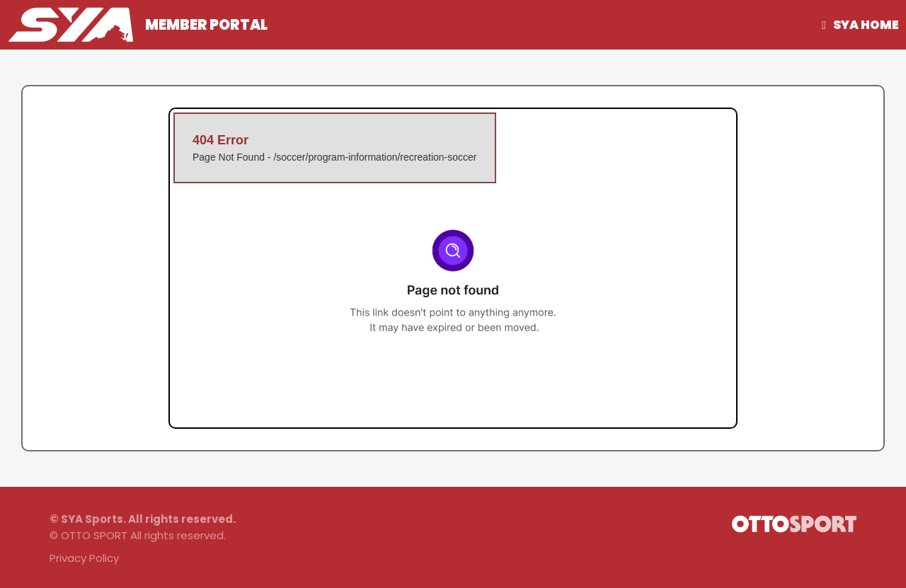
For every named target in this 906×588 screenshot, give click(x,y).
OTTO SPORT (94, 535)
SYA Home (866, 25)
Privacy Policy (84, 558)
